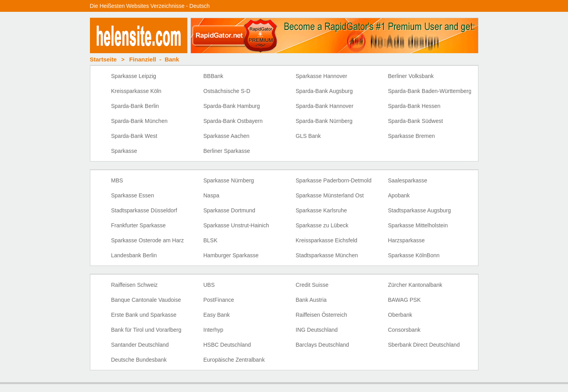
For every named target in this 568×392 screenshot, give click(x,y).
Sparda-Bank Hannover (325, 106)
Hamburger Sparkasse (231, 255)
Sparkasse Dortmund (230, 210)
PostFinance (219, 300)
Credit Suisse (312, 285)
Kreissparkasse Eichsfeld (327, 240)
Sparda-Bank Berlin (135, 106)
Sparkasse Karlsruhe (321, 210)
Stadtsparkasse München (327, 255)
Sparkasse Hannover (322, 76)
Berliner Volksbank (411, 76)
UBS (209, 285)
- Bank (154, 59)
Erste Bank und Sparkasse (144, 315)
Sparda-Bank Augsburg (324, 91)
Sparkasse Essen (133, 195)
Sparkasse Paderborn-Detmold (334, 180)
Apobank (399, 195)
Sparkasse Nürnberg (229, 180)
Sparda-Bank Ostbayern (233, 121)
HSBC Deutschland (227, 345)
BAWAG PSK (405, 300)
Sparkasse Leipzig (134, 76)
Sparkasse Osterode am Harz (148, 240)
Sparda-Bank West (134, 136)
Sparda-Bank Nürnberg (324, 121)
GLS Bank (308, 136)
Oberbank (400, 315)
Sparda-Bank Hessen (414, 106)
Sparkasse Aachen (227, 136)
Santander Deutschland (140, 345)
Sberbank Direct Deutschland (424, 345)
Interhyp (214, 330)
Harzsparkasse (406, 240)
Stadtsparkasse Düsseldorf (144, 210)
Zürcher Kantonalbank (415, 285)
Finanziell (142, 59)
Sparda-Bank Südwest (416, 121)
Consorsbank (405, 330)
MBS (117, 180)
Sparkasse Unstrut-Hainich (236, 225)
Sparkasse (124, 151)
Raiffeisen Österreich (321, 315)
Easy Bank (217, 315)
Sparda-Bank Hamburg (232, 106)
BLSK (211, 240)
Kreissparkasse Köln (136, 91)
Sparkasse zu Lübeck (322, 225)
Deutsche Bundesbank (139, 360)
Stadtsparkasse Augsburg (420, 210)
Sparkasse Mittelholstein (418, 225)
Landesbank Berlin (134, 255)
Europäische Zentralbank (234, 360)
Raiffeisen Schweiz (135, 285)
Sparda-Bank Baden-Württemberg (430, 91)
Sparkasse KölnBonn (414, 255)
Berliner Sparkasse (227, 151)
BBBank (214, 76)
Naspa (211, 195)
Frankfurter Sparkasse (139, 225)
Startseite (103, 59)
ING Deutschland (317, 330)
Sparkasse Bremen (412, 136)
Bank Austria (311, 300)
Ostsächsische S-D (227, 91)
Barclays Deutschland (322, 345)
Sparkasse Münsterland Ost (330, 195)
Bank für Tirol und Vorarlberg (146, 330)
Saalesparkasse (408, 180)
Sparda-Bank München (139, 121)
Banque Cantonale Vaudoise (146, 300)
